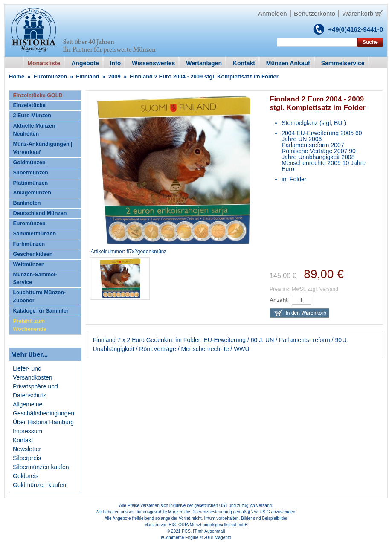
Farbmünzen (29, 244)
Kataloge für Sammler (41, 311)
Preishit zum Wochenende (29, 325)
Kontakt (23, 440)
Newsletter (27, 449)
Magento (223, 538)
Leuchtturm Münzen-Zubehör (39, 297)
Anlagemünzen (32, 193)
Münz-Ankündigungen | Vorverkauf (42, 148)
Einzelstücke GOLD (38, 96)
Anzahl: (279, 300)
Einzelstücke (29, 105)
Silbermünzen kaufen (41, 467)
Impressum (28, 431)
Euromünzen (50, 77)
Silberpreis (27, 458)
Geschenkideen (33, 254)
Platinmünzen (30, 183)
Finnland (87, 77)
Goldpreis (26, 476)
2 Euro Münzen (32, 116)
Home (17, 77)
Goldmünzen (29, 162)
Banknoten (27, 203)
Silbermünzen (30, 173)
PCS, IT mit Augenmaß (203, 531)
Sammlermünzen (34, 234)
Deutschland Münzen (40, 213)
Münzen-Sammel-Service (35, 279)
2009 (115, 77)
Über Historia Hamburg (43, 422)
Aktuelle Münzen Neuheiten (34, 130)
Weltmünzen (29, 264)
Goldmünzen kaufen (39, 485)
